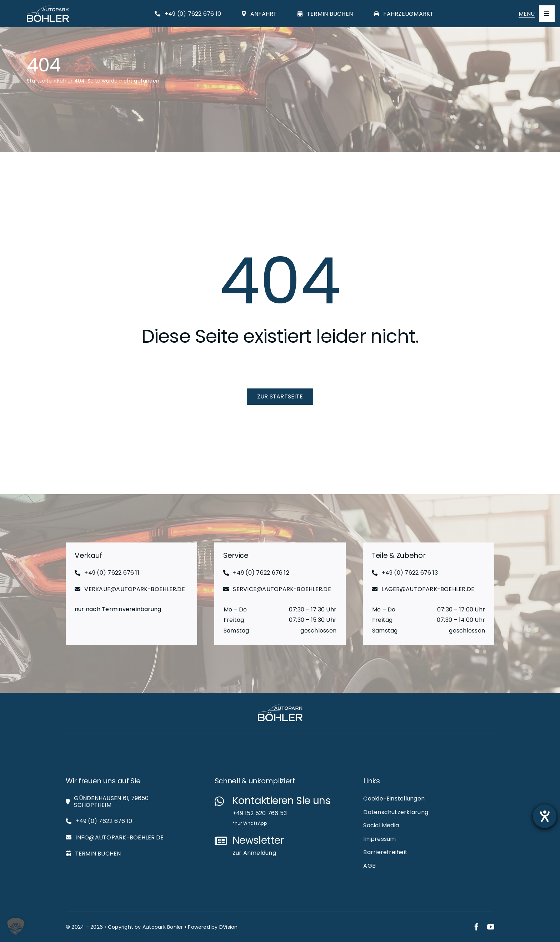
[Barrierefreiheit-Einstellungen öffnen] (545, 816)
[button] (16, 926)
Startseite (39, 81)
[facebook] (476, 927)
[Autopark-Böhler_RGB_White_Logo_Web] (48, 8)
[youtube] (491, 927)
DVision (229, 927)
